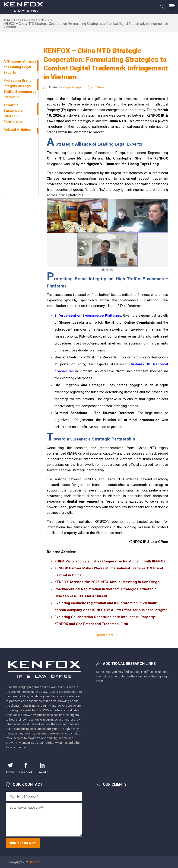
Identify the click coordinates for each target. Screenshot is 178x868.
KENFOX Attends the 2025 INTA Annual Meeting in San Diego (107, 582)
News (45, 20)
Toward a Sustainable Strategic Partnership (13, 113)
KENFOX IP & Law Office (21, 20)
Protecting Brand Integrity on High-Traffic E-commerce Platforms (20, 89)
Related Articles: (17, 130)
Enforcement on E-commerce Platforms (88, 316)
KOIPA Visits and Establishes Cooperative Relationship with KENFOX (110, 561)
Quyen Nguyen (73, 87)
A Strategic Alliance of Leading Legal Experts (20, 67)
